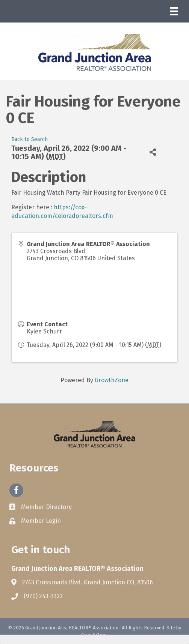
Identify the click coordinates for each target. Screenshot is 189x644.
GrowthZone (112, 380)
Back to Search (29, 139)
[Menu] (174, 11)
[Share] (153, 152)
